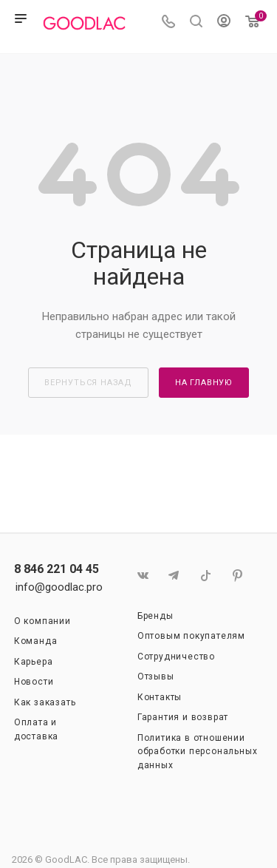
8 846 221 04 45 (57, 569)
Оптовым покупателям (191, 636)
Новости (34, 682)
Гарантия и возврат (183, 717)
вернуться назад (88, 383)
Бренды (155, 616)
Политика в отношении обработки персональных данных (198, 752)
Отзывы (156, 677)
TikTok (206, 576)
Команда (36, 641)
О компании (42, 621)
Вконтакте (142, 576)
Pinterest (237, 576)
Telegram (174, 576)
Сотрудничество (176, 657)
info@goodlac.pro (59, 587)
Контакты (160, 697)
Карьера (34, 662)
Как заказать (45, 702)
